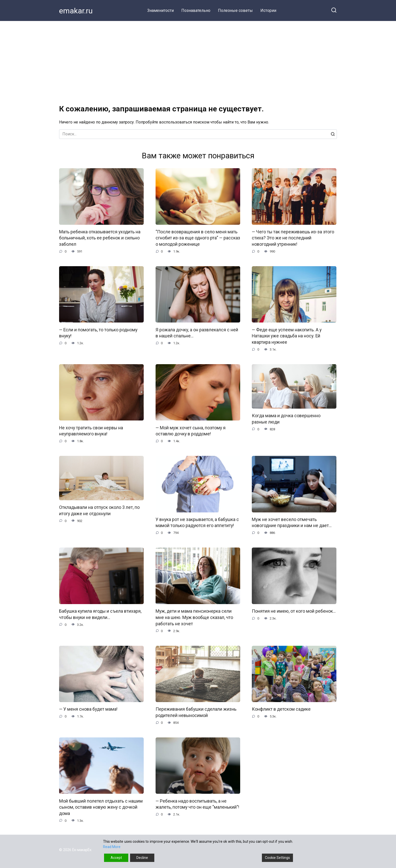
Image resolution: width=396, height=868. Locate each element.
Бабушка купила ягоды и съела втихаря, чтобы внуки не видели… (100, 615)
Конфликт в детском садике (281, 710)
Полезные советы (235, 10)
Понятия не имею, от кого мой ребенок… (294, 611)
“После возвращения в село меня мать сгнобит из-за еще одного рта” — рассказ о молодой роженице (198, 238)
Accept (116, 858)
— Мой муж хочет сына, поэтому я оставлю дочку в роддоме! (191, 431)
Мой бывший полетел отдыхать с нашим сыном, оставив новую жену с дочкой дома (101, 808)
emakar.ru (76, 11)
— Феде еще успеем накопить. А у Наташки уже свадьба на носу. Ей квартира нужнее (287, 336)
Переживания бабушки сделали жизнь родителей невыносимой (196, 713)
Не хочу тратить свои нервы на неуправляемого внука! (91, 431)
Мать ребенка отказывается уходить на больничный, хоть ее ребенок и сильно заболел (100, 238)
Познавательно (196, 10)
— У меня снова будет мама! (88, 710)
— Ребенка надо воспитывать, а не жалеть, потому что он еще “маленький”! (197, 805)
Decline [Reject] (142, 858)
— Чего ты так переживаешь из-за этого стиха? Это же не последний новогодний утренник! (293, 238)
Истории (268, 10)
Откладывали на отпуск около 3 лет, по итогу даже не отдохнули (99, 511)
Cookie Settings (277, 858)
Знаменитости (160, 10)
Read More (112, 847)
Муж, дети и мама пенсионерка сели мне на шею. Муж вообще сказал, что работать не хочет (194, 618)
